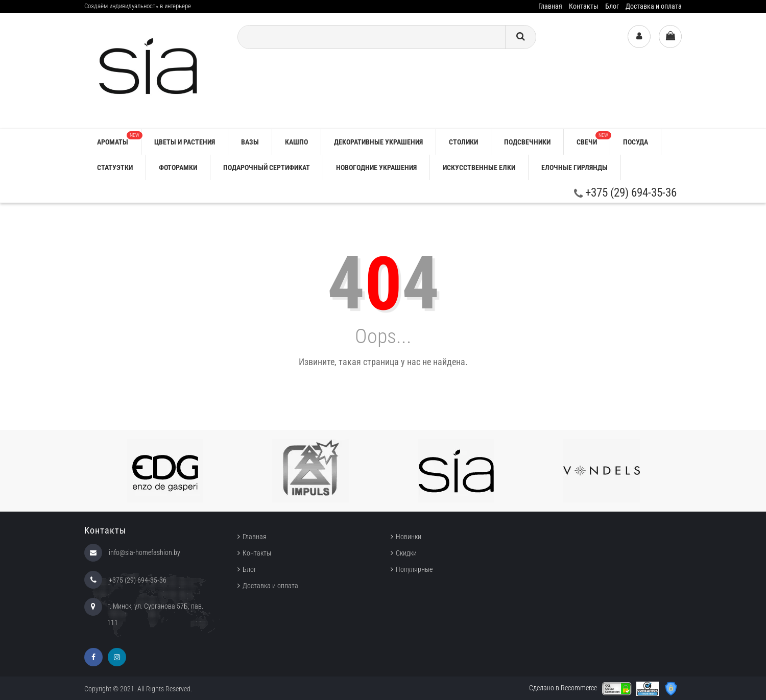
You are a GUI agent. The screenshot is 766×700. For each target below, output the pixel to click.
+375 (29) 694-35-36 (625, 193)
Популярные (414, 569)
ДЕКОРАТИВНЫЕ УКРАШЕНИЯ (378, 142)
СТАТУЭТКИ (115, 167)
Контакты (584, 6)
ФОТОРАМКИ (178, 167)
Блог (612, 6)
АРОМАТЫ (119, 139)
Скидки (406, 553)
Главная (550, 6)
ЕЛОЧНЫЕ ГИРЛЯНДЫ (574, 167)
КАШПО (296, 142)
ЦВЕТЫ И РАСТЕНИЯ (185, 142)
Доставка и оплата (654, 6)
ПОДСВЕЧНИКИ (527, 142)
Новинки (409, 537)
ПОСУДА (636, 142)
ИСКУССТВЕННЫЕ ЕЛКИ (479, 167)
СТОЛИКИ (463, 142)
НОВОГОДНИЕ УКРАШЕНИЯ (376, 167)
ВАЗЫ (250, 142)
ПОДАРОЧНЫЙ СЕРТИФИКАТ (267, 167)
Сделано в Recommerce (563, 688)
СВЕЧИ (593, 139)
